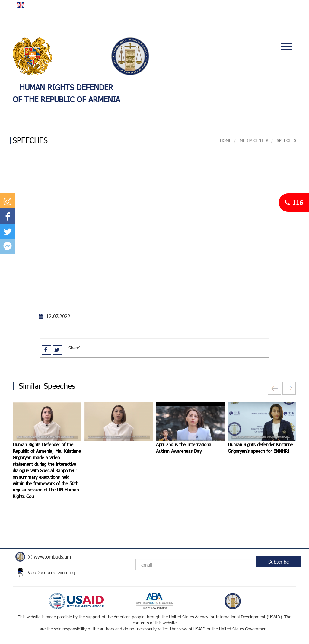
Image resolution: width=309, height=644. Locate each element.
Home (226, 140)
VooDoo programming (51, 572)
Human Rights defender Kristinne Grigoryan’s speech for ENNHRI (260, 448)
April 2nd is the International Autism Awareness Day (184, 448)
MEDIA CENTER (253, 140)
